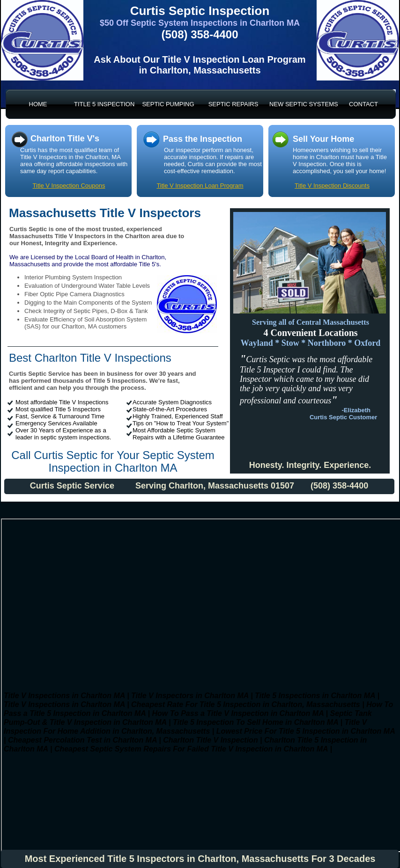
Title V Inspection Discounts (332, 186)
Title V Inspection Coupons (69, 186)
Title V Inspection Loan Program (200, 186)
